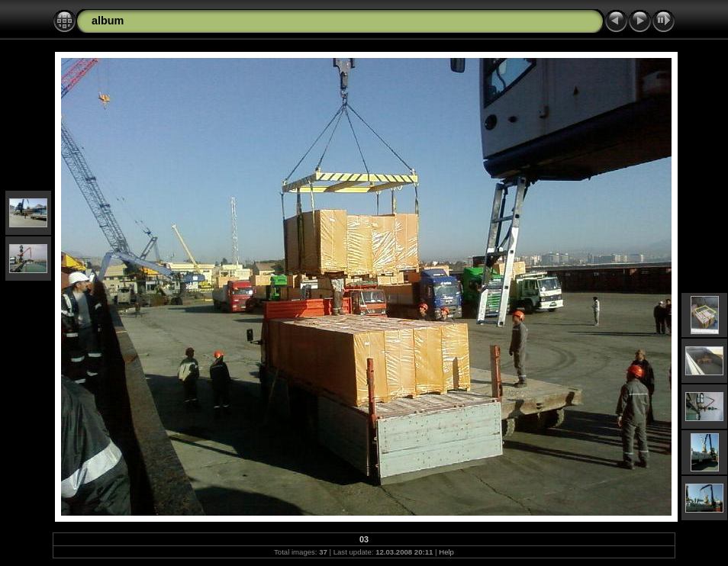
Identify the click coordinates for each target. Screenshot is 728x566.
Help (446, 552)
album (108, 21)
